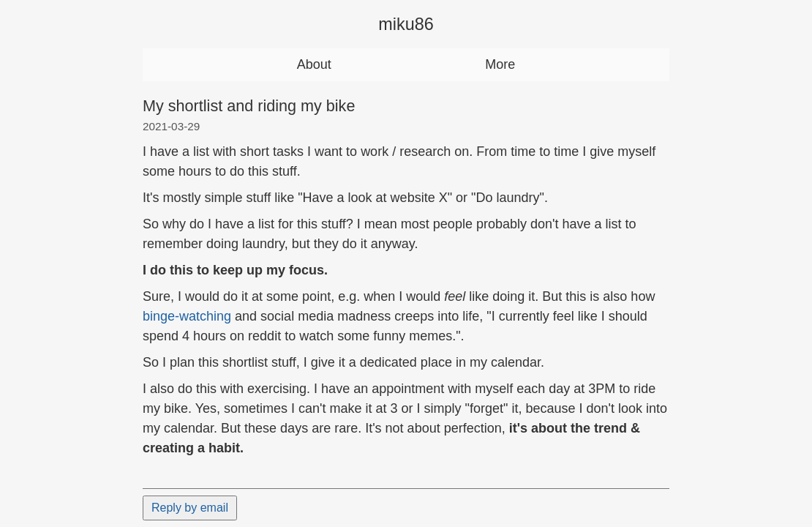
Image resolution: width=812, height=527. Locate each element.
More (500, 64)
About (314, 64)
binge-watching (187, 316)
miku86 (406, 24)
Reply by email (190, 508)
